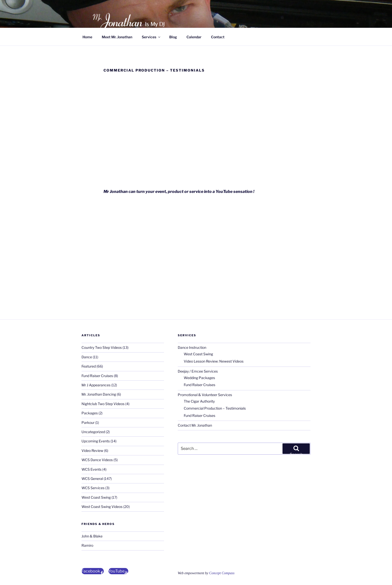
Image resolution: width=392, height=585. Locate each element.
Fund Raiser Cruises (97, 376)
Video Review (92, 451)
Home (87, 37)
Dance (87, 357)
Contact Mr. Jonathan (195, 425)
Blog (173, 37)
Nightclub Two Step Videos (103, 404)
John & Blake (92, 536)
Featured (89, 366)
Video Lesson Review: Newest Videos (214, 361)
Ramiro (87, 545)
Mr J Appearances (96, 385)
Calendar (194, 37)
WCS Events (91, 469)
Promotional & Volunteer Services (205, 395)
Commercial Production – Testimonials (215, 408)
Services (151, 37)
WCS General (92, 479)
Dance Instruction (192, 347)
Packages (90, 413)
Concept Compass (222, 573)
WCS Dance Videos (97, 460)
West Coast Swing (96, 497)
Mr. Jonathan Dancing (99, 394)
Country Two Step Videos (102, 347)
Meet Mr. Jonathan (117, 37)
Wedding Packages (199, 378)
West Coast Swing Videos (102, 507)
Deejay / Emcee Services (198, 371)
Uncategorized (93, 432)
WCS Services (93, 488)
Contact (218, 37)
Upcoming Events (96, 441)
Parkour (88, 422)
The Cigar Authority (199, 401)
